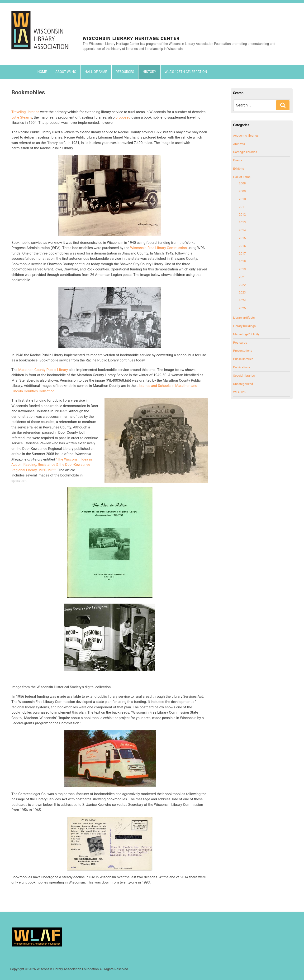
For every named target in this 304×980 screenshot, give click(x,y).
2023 (242, 292)
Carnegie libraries (245, 152)
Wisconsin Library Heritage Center (131, 38)
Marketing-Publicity (246, 334)
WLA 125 (239, 392)
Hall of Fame (96, 72)
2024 (242, 300)
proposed (123, 117)
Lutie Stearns (22, 117)
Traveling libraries (25, 112)
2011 (242, 207)
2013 (242, 222)
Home (42, 72)
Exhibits (239, 169)
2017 (242, 253)
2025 (242, 308)
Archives (239, 144)
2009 (242, 191)
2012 (242, 214)
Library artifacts (244, 318)
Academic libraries (246, 136)
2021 (242, 277)
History (150, 72)
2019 (242, 269)
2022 (242, 285)
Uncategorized (243, 384)
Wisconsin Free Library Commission (159, 248)
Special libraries (244, 376)
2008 (242, 183)
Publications (242, 367)
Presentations (243, 351)
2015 (242, 238)
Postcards (240, 343)
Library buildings (245, 326)
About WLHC (66, 72)
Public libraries (243, 359)
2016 (242, 246)
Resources (125, 72)
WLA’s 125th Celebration (186, 72)
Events (238, 160)
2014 (242, 230)
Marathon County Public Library (44, 370)
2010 (242, 199)
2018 (242, 261)
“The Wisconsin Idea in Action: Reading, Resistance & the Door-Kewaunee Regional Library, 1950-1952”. (52, 465)
